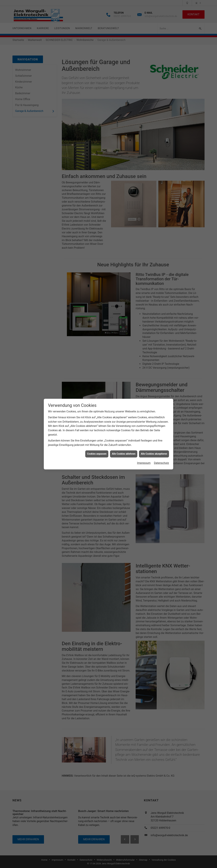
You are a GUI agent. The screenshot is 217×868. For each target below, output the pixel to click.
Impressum (144, 460)
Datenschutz (161, 460)
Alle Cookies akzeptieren (154, 450)
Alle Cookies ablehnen (124, 450)
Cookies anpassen (97, 450)
